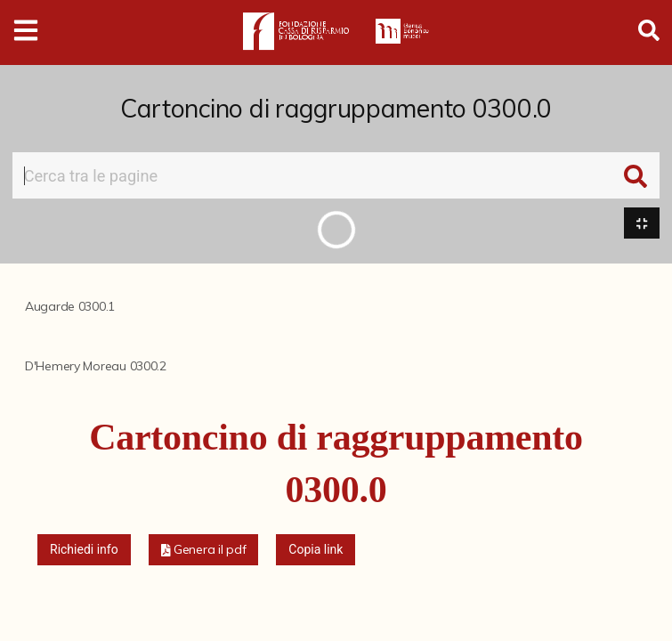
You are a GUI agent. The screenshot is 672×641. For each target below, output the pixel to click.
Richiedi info (84, 549)
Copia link (316, 549)
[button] (204, 550)
